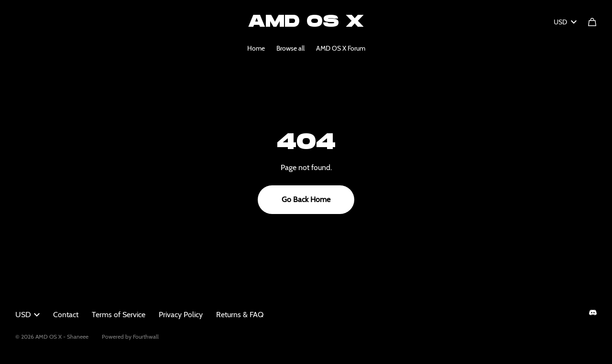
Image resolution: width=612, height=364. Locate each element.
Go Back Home (306, 199)
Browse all (290, 48)
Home (256, 48)
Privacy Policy (181, 315)
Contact (66, 315)
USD (565, 22)
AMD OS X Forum (341, 48)
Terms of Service (119, 315)
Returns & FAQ (240, 315)
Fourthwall (146, 337)
